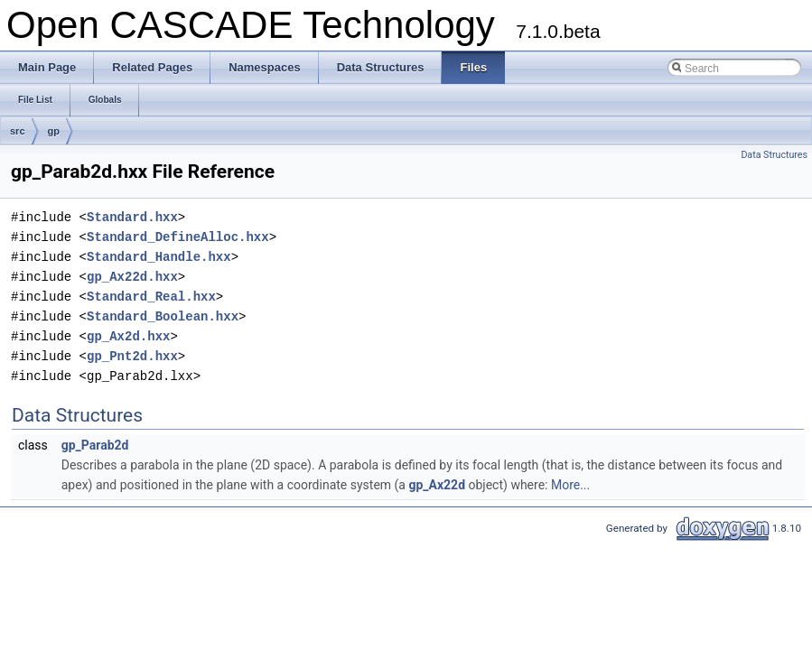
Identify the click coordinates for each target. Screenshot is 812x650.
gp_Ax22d (437, 485)
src (18, 131)
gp (54, 131)
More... (570, 485)
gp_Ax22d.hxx (132, 277)
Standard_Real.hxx (151, 297)
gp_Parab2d (95, 445)
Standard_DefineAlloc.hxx (178, 237)
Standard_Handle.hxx (159, 257)
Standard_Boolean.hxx (163, 316)
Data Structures (774, 155)
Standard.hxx (132, 217)
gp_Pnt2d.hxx (132, 356)
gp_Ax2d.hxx (128, 336)
